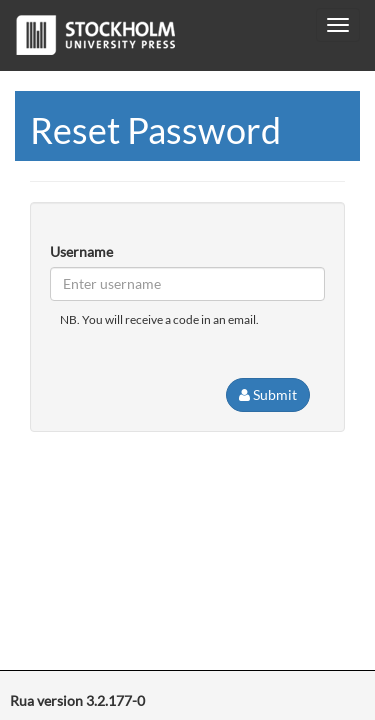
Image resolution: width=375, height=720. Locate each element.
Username (81, 251)
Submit (268, 394)
